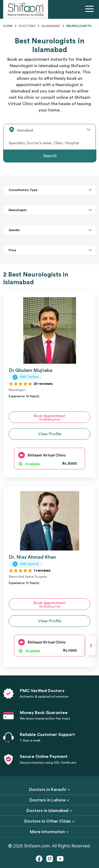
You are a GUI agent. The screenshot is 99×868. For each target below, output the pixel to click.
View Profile (50, 434)
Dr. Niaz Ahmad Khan (32, 557)
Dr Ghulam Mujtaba (30, 370)
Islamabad (51, 26)
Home (8, 26)
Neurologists (79, 26)
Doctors (27, 26)
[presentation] (91, 646)
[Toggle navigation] (91, 10)
